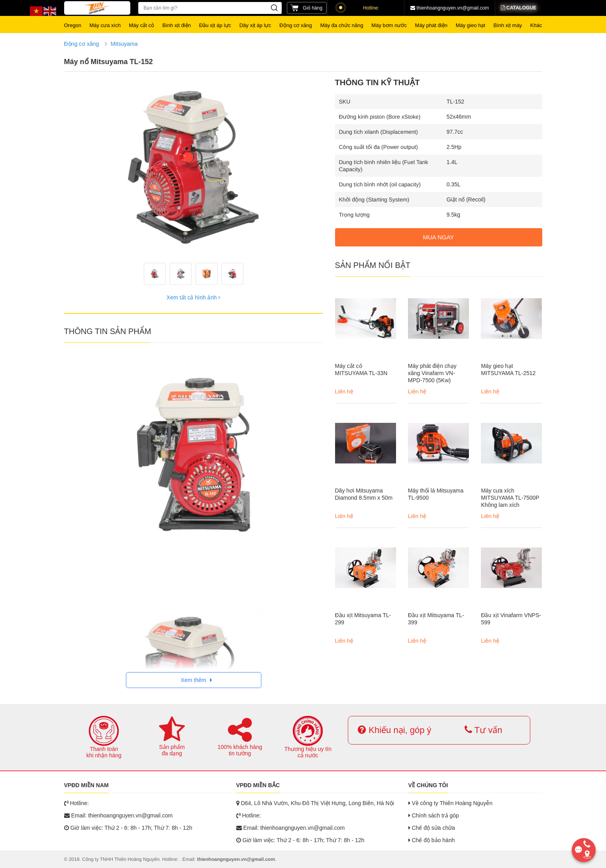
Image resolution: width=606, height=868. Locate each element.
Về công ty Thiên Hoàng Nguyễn (450, 803)
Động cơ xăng (82, 44)
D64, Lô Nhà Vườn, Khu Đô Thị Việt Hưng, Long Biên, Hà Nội (315, 803)
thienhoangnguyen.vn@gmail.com (450, 8)
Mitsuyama (124, 44)
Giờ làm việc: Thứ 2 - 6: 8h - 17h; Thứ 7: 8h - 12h (128, 828)
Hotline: (359, 8)
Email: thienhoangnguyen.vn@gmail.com (119, 815)
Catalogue (519, 8)
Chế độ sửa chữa (432, 828)
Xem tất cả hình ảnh (193, 297)
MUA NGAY (438, 237)
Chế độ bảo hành (432, 840)
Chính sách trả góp (434, 815)
